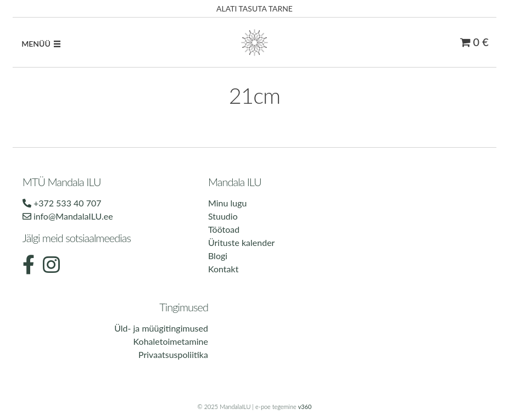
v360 (305, 407)
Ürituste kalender (241, 242)
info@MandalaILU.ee (68, 216)
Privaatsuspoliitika (173, 354)
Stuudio (223, 216)
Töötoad (224, 229)
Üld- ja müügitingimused (161, 328)
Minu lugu (227, 203)
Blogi (218, 256)
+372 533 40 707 (62, 203)
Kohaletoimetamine (171, 341)
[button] (36, 44)
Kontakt (223, 269)
